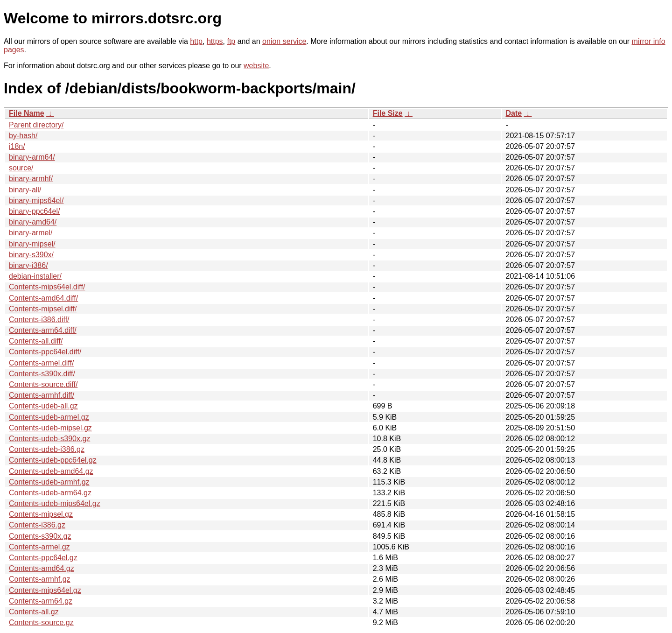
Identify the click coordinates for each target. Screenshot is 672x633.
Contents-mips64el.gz (45, 590)
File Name (27, 113)
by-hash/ (23, 136)
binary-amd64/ (33, 222)
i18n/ (17, 146)
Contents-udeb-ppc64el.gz (53, 460)
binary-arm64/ (32, 157)
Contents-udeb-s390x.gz (49, 439)
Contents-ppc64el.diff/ (45, 352)
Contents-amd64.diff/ (43, 298)
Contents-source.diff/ (43, 384)
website (256, 66)
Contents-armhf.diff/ (42, 395)
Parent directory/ (36, 125)
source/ (21, 168)
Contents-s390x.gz (40, 536)
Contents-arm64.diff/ (43, 330)
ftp (231, 41)
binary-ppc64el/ (34, 211)
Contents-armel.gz (39, 547)
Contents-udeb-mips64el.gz (55, 503)
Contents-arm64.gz (41, 601)
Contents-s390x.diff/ (42, 374)
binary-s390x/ (31, 255)
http (196, 41)
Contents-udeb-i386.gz (47, 449)
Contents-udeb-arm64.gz (50, 493)
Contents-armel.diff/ (41, 363)
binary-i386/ (28, 265)
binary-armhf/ (31, 179)
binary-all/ (25, 190)
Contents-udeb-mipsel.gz (50, 428)
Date (514, 113)
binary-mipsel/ (32, 244)
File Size (388, 113)
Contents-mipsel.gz (41, 514)
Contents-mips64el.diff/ (47, 287)
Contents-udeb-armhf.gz (49, 482)
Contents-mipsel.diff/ (43, 309)
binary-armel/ (31, 233)
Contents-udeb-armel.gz (49, 417)
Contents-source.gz (41, 622)
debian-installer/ (35, 276)
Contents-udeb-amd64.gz (51, 471)
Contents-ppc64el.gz (43, 558)
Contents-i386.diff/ (39, 320)
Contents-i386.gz (37, 525)
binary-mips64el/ (36, 200)
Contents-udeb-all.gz (43, 406)
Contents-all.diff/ (36, 341)
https (215, 41)
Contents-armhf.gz (40, 579)
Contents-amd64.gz (42, 568)
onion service (284, 41)
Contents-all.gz (34, 612)
